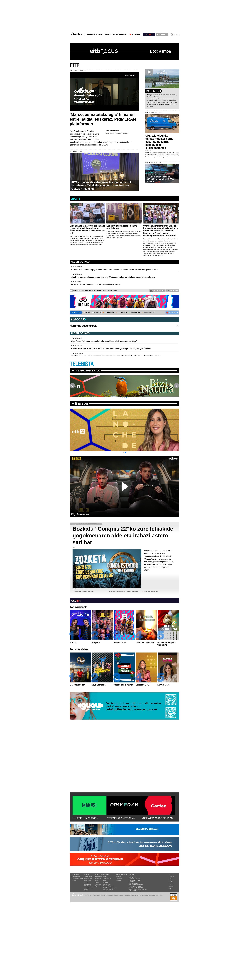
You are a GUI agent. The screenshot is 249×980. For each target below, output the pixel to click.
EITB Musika (87, 884)
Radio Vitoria (87, 880)
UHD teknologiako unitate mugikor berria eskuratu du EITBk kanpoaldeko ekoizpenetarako (159, 142)
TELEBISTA (82, 364)
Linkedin (171, 885)
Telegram (171, 883)
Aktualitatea (98, 877)
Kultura (97, 882)
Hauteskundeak (135, 879)
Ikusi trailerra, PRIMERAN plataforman (118, 133)
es (178, 35)
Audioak (119, 880)
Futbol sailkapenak (108, 886)
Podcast (86, 890)
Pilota (105, 880)
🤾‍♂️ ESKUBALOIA (134, 312)
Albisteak (91, 35)
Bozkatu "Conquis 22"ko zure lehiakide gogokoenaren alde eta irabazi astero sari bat (123, 536)
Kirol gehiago (107, 884)
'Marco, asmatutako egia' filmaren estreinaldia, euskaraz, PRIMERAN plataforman (103, 119)
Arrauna (105, 882)
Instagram (171, 881)
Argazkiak (119, 878)
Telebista (107, 35)
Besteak (123, 35)
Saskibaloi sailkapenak (110, 888)
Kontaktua (152, 895)
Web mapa (159, 895)
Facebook (171, 877)
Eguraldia (98, 886)
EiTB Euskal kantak (89, 886)
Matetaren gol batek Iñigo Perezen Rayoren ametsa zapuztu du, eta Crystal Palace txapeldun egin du (115, 356)
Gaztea (86, 882)
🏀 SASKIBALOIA (108, 312)
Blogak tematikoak (136, 888)
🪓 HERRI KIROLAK (148, 312)
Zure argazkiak (157, 291)
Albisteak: (99, 875)
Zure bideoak (173, 291)
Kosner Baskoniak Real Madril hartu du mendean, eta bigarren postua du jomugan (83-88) (111, 349)
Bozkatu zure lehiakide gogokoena (84, 591)
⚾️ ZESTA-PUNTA (121, 312)
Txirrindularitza (107, 878)
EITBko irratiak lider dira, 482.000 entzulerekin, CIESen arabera (161, 179)
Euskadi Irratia (88, 877)
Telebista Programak (78, 878)
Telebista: (76, 875)
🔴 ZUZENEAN (171, 313)
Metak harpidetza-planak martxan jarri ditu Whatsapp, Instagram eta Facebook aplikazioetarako (113, 277)
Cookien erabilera (119, 895)
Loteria (132, 882)
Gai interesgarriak (136, 885)
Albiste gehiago (80, 262)
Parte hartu (133, 883)
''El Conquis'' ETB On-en (151, 591)
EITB (75, 66)
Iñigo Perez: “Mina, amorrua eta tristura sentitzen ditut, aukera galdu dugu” (104, 341)
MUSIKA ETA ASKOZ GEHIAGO (157, 818)
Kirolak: (106, 875)
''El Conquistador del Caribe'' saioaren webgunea (123, 591)
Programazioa (76, 877)
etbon (83, 404)
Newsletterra (172, 875)
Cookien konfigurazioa (132, 895)
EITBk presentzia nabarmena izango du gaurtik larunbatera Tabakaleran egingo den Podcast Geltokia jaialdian (102, 186)
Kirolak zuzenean (108, 890)
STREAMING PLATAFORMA (121, 818)
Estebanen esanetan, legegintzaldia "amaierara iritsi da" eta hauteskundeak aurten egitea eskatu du (115, 270)
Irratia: (86, 875)
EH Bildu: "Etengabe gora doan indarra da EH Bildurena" (96, 285)
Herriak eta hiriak (136, 886)
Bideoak (74, 880)
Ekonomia (98, 878)
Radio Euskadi (88, 878)
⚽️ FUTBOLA (96, 312)
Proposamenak (87, 371)
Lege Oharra (109, 895)
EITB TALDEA (162, 34)
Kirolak (99, 35)
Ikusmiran (98, 884)
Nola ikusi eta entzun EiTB (138, 889)
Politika (97, 880)
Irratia (115, 35)
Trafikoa (132, 877)
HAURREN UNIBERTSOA (85, 818)
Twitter (170, 879)
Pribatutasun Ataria (99, 895)
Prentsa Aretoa (135, 891)
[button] (121, 398)
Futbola (105, 877)
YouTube (171, 887)
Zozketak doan (134, 880)
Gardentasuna (144, 895)
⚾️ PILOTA (87, 312)
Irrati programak (88, 888)
